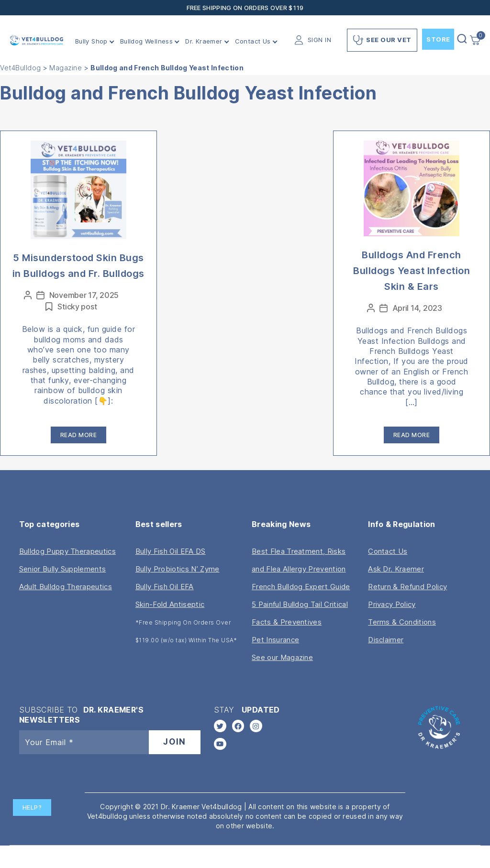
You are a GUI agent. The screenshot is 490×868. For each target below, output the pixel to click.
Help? (32, 808)
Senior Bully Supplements (63, 569)
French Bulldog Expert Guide (301, 587)
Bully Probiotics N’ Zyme (178, 569)
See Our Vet (382, 40)
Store (438, 39)
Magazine (66, 68)
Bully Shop (91, 41)
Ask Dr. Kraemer (396, 569)
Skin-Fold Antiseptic (170, 604)
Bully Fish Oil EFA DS (171, 551)
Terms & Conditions (402, 622)
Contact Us (253, 41)
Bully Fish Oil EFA (165, 587)
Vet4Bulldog (21, 68)
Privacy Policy (392, 604)
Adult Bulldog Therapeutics (66, 587)
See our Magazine (282, 657)
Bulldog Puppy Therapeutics (67, 551)
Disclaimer (386, 640)
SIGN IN (320, 40)
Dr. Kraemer (204, 41)
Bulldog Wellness (146, 41)
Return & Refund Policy (407, 587)
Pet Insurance (275, 640)
